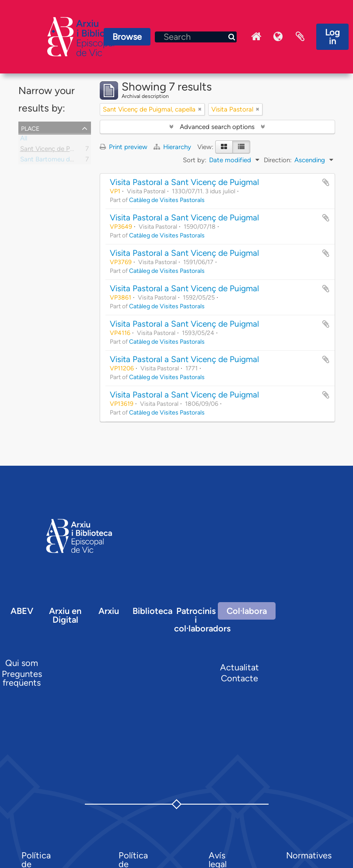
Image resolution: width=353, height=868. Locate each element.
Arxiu (109, 611)
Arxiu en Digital (65, 615)
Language (278, 37)
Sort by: (195, 160)
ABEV (22, 611)
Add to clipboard (326, 182)
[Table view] (241, 147)
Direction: (278, 160)
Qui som (22, 663)
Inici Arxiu (256, 37)
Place (30, 128)
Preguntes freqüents (22, 678)
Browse (127, 37)
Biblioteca (152, 611)
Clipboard (300, 37)
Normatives (309, 855)
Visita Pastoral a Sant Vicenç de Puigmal (184, 182)
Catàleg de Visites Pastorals (167, 200)
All (24, 140)
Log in (332, 37)
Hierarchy (173, 147)
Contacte (239, 678)
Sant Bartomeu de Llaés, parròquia (71, 161)
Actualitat (239, 667)
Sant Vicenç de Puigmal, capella (66, 150)
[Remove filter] (200, 109)
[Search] (196, 37)
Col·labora (247, 611)
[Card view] (224, 147)
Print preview (124, 147)
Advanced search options (217, 127)
